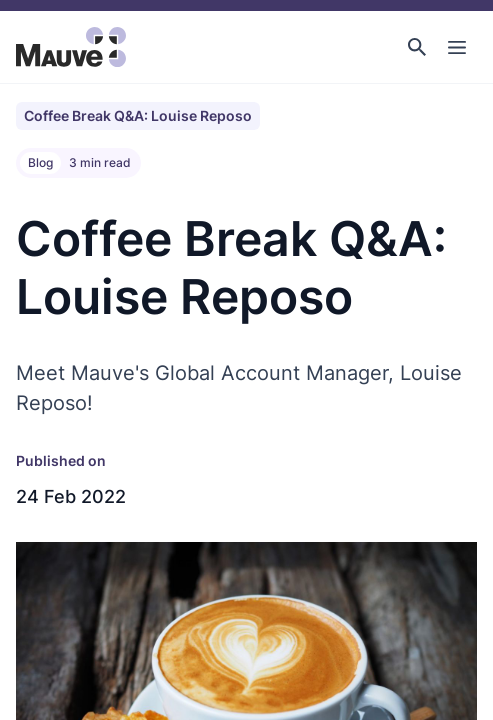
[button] (417, 47)
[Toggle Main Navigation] (457, 47)
